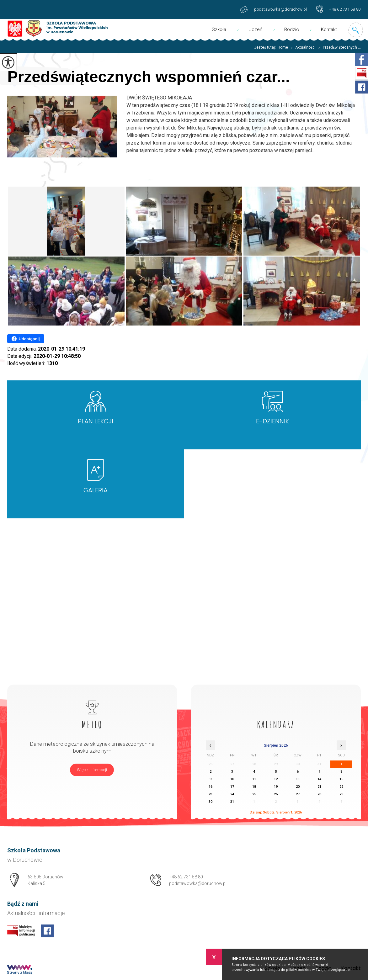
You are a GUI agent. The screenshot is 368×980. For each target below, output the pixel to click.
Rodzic (292, 29)
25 (254, 794)
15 (341, 779)
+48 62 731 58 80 (338, 9)
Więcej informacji (92, 770)
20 (298, 787)
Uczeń (255, 29)
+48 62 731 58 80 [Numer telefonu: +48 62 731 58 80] (186, 877)
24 (232, 794)
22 (341, 787)
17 (232, 787)
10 (232, 779)
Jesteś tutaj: (266, 47)
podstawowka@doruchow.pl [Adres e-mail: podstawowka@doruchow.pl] (198, 883)
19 (276, 787)
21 (319, 787)
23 (211, 794)
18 (254, 787)
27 (298, 794)
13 (298, 779)
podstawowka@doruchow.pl (273, 10)
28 (319, 794)
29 (341, 794)
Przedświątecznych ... (338, 48)
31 (232, 802)
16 (211, 787)
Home (283, 47)
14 (319, 779)
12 (276, 779)
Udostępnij (26, 339)
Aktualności (302, 48)
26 (276, 794)
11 (254, 779)
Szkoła (219, 29)
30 (211, 802)
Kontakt (329, 29)
